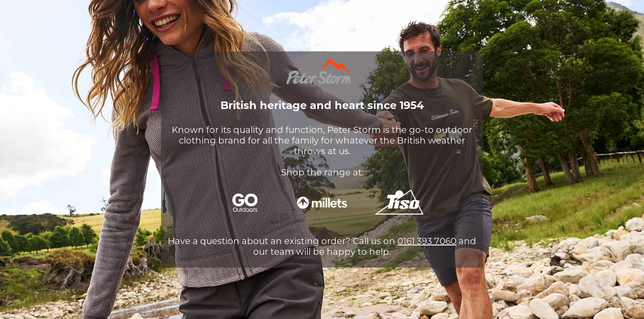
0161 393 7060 (427, 241)
